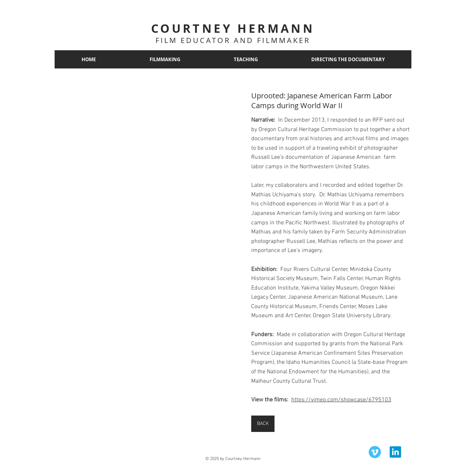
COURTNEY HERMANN (233, 28)
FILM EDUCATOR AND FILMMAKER (233, 40)
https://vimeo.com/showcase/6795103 (341, 400)
